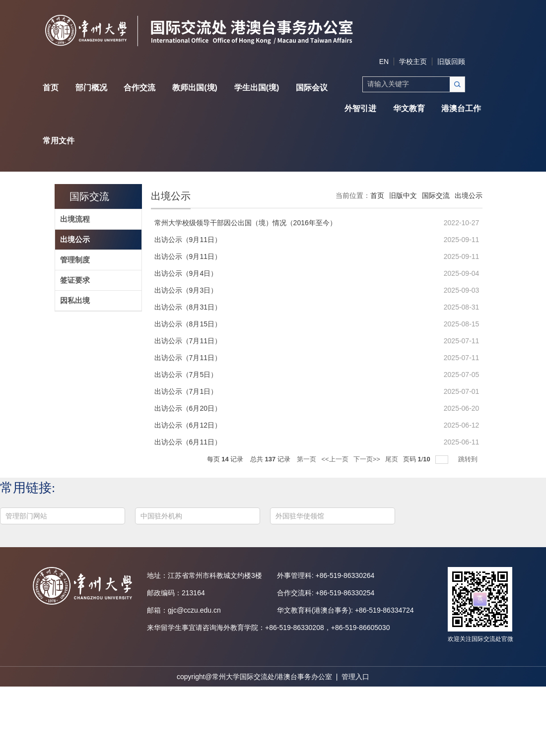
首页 (51, 88)
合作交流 (139, 88)
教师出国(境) (195, 88)
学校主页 (413, 62)
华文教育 (409, 108)
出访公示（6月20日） (188, 408)
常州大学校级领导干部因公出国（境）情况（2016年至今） (245, 223)
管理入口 (355, 677)
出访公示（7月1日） (186, 391)
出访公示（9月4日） (186, 273)
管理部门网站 (26, 516)
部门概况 (91, 88)
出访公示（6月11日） (188, 442)
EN (384, 62)
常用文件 (59, 141)
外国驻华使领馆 (300, 516)
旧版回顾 (451, 62)
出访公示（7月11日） (188, 341)
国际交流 (89, 196)
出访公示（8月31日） (188, 307)
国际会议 (312, 88)
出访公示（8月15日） (188, 324)
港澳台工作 (461, 108)
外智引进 (360, 108)
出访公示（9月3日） (186, 290)
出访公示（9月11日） (188, 240)
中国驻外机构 (161, 516)
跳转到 (469, 459)
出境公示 (469, 195)
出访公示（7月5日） (186, 375)
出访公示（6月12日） (188, 425)
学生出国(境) (257, 88)
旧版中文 (403, 195)
